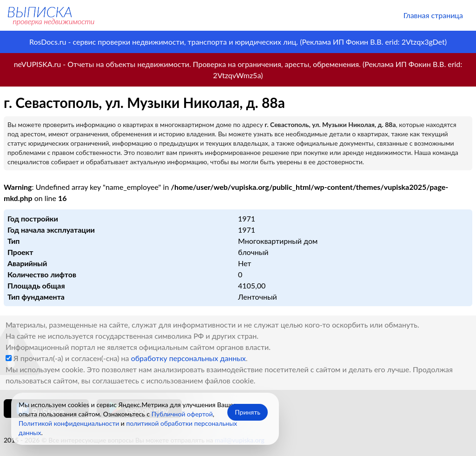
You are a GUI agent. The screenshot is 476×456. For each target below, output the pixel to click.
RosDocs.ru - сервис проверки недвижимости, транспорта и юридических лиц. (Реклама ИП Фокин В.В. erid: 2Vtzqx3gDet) (238, 42)
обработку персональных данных (188, 358)
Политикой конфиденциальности (69, 423)
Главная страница (433, 15)
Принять (248, 412)
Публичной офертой (182, 414)
